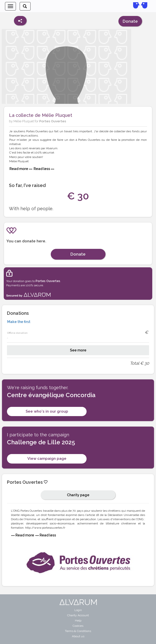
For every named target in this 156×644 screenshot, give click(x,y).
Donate (130, 21)
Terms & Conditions (78, 631)
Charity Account (78, 615)
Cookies (78, 626)
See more (78, 350)
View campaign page (47, 459)
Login (78, 610)
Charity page (78, 495)
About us (78, 636)
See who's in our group (47, 411)
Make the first (19, 322)
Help (78, 621)
